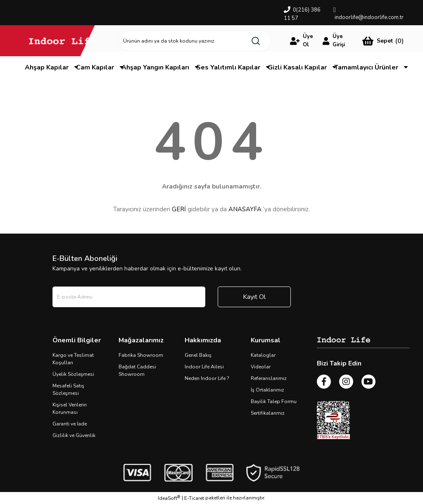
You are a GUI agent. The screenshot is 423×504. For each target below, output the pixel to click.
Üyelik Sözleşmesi (73, 374)
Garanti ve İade (70, 424)
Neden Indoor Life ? (207, 378)
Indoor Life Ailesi (204, 367)
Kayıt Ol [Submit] (254, 297)
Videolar (261, 367)
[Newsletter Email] (129, 297)
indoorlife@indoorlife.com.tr (369, 17)
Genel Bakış (198, 355)
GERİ (179, 209)
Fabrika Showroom (141, 355)
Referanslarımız (269, 378)
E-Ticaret (194, 498)
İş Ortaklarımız (267, 390)
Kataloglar (263, 355)
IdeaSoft (169, 498)
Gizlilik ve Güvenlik (74, 435)
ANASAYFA (245, 209)
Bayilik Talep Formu (274, 401)
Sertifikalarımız (268, 413)
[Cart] (383, 41)
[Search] (195, 41)
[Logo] (63, 41)
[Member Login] (303, 41)
